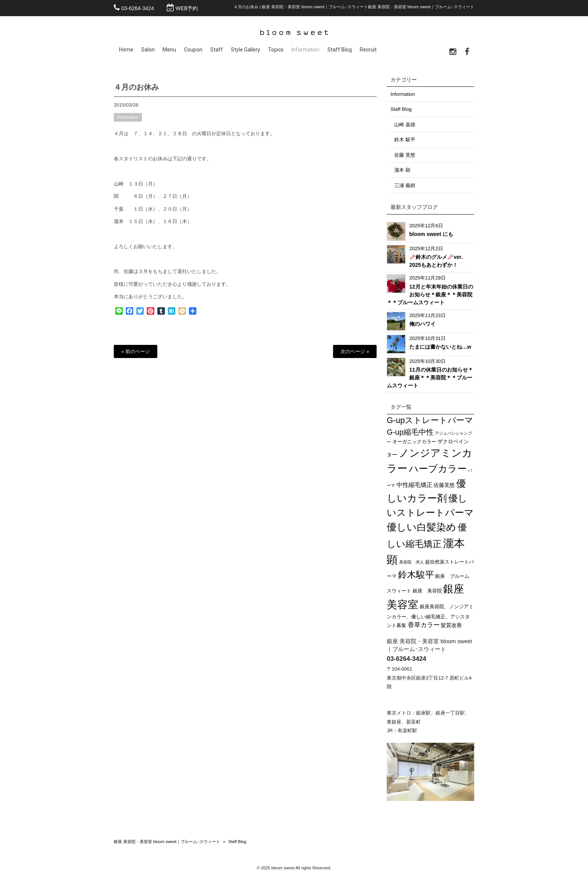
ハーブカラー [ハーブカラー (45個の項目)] (438, 468)
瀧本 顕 (402, 170)
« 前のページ (136, 351)
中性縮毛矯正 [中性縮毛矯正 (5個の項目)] (415, 485)
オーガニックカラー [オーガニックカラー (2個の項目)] (414, 442)
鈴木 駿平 (405, 140)
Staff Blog (401, 109)
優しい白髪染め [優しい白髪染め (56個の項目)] (421, 527)
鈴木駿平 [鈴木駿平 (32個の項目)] (416, 575)
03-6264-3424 (138, 8)
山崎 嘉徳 (405, 125)
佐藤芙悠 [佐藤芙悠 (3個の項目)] (444, 485)
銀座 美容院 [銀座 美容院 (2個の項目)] (427, 591)
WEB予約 (187, 8)
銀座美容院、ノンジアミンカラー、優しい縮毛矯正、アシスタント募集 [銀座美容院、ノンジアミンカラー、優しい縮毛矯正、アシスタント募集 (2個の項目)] (430, 616)
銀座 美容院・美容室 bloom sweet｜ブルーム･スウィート (167, 842)
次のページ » (355, 351)
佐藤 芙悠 (405, 155)
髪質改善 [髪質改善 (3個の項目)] (451, 625)
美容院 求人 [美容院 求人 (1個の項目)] (412, 562)
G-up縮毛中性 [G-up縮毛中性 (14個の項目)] (410, 432)
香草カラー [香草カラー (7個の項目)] (424, 625)
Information (128, 121)
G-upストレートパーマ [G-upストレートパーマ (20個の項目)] (430, 420)
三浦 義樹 (405, 185)
